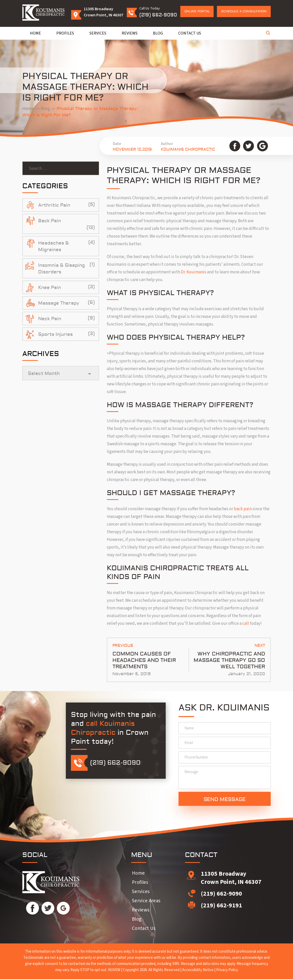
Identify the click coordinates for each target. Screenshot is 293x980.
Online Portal (197, 11)
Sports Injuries (55, 334)
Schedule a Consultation (244, 11)
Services (98, 33)
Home (35, 33)
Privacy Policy (227, 971)
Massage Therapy (59, 303)
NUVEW (114, 971)
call (246, 623)
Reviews (130, 33)
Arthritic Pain (54, 205)
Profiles (65, 33)
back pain (243, 509)
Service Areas (146, 902)
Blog (158, 33)
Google (262, 146)
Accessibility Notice (198, 971)
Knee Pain (50, 288)
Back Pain (50, 221)
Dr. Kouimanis (193, 272)
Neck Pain (50, 319)
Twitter (249, 146)
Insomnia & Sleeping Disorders (61, 269)
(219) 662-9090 (158, 15)
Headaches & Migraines (54, 246)
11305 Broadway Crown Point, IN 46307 (231, 879)
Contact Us (190, 33)
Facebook (235, 146)
